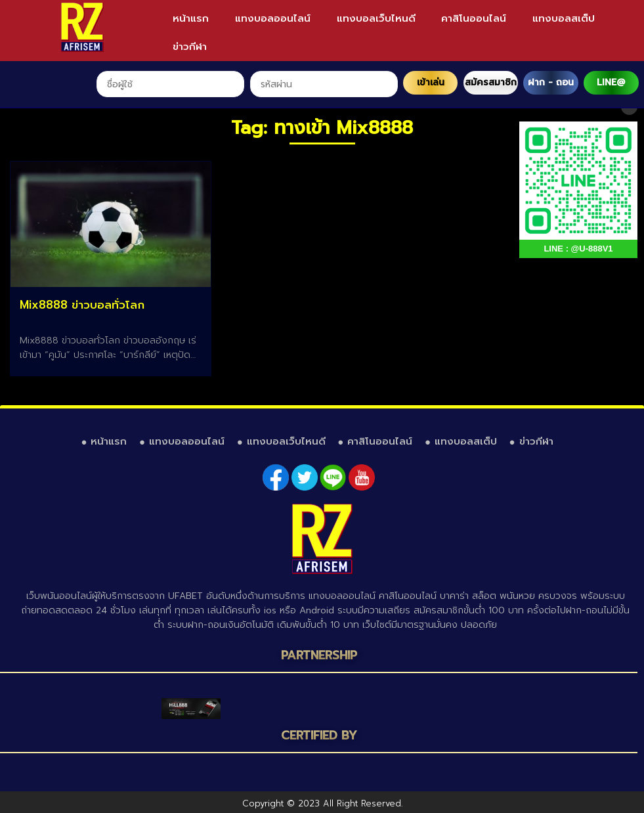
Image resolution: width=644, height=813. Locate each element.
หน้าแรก (191, 18)
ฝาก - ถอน (551, 82)
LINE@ (611, 82)
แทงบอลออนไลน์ (273, 18)
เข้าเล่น (431, 82)
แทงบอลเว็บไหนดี (376, 18)
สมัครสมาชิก (491, 82)
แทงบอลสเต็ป (564, 18)
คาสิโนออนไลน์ (474, 18)
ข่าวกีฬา (190, 47)
